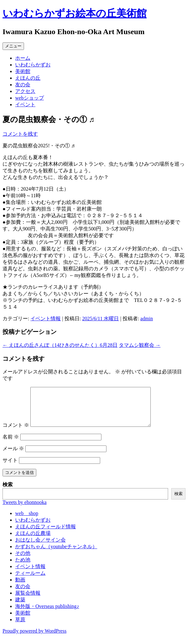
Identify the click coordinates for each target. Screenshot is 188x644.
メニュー (13, 46)
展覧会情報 (28, 601)
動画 (20, 587)
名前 (11, 444)
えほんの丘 (28, 78)
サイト (10, 468)
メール (13, 456)
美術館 (23, 71)
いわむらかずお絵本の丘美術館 (75, 13)
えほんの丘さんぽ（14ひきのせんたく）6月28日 (60, 345)
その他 (23, 561)
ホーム (23, 58)
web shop (27, 521)
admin (147, 319)
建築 (20, 607)
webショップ (30, 98)
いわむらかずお (33, 65)
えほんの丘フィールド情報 (45, 534)
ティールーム (30, 581)
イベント (25, 104)
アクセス (25, 91)
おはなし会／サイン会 (40, 547)
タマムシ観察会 (140, 345)
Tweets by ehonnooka (24, 510)
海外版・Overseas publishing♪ (47, 614)
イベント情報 (45, 319)
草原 (20, 627)
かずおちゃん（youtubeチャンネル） (56, 554)
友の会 (23, 85)
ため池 (23, 567)
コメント (16, 433)
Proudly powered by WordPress (34, 638)
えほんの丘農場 (33, 541)
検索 (8, 492)
